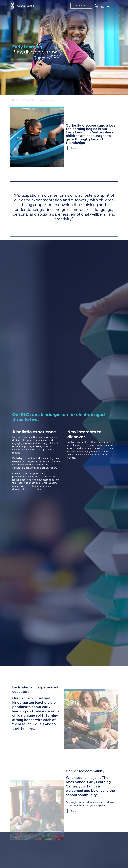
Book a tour (81, 6)
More (74, 148)
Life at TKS (29, 100)
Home (15, 100)
